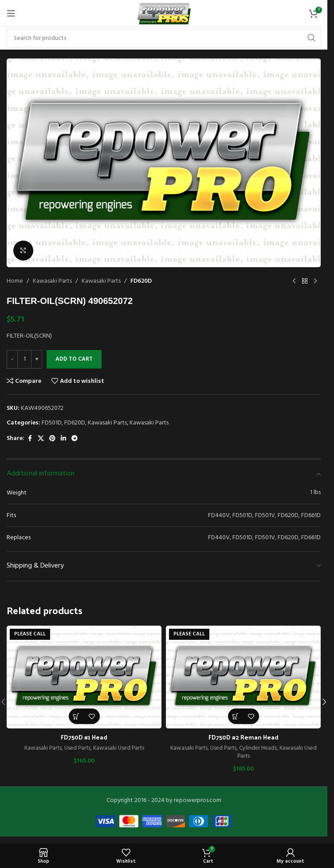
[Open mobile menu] (11, 13)
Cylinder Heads (258, 748)
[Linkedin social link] (63, 439)
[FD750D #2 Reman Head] (243, 677)
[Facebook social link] (30, 439)
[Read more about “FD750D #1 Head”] (77, 716)
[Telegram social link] (75, 439)
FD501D (52, 422)
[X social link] (41, 439)
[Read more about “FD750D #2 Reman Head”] (236, 716)
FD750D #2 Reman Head (244, 737)
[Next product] (315, 281)
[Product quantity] (24, 359)
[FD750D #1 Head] (84, 677)
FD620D (141, 281)
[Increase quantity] (37, 359)
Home (15, 281)
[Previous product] (294, 281)
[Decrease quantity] (12, 359)
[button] (324, 702)
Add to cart (74, 359)
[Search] (164, 38)
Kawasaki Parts (52, 281)
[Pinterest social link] (52, 439)
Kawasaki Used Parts (119, 748)
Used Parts (77, 748)
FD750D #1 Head (84, 737)
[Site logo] (164, 14)
